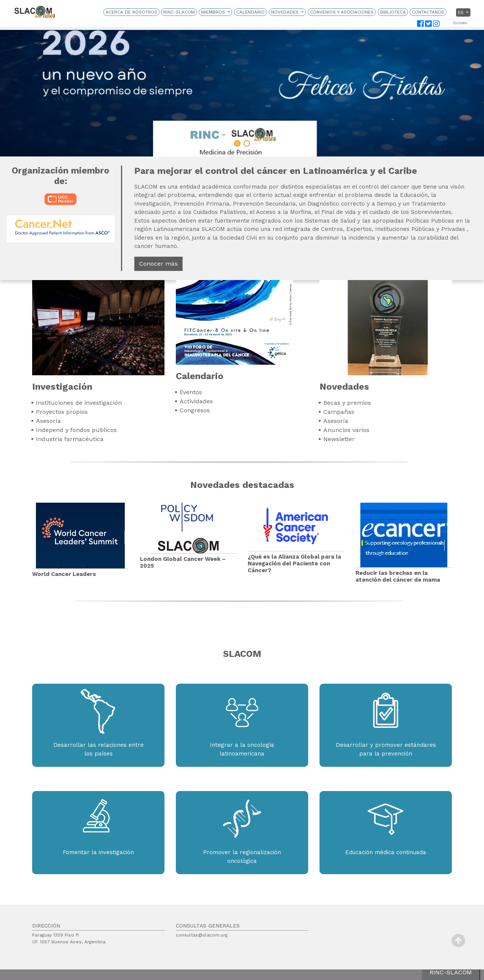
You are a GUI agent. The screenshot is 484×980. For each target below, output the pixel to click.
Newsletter (339, 439)
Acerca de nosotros (131, 12)
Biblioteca (393, 12)
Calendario (251, 12)
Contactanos (428, 12)
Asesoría (48, 421)
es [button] (462, 12)
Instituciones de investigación (79, 403)
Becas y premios (347, 403)
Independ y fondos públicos (76, 430)
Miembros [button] (214, 12)
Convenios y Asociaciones (342, 12)
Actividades (196, 401)
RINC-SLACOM (179, 12)
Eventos (191, 392)
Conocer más (158, 264)
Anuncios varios (346, 430)
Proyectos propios (62, 412)
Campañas (339, 412)
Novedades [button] (286, 12)
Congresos (195, 410)
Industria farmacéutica (70, 439)
